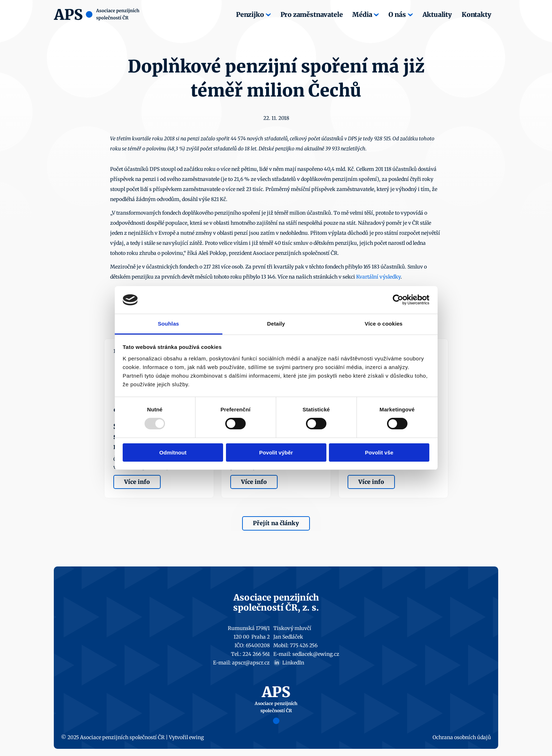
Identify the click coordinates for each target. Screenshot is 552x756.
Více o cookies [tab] (384, 324)
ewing (196, 737)
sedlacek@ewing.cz (316, 654)
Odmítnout (173, 452)
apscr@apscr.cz (251, 663)
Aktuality (437, 15)
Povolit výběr (276, 452)
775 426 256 (304, 645)
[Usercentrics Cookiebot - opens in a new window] (398, 300)
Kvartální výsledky (378, 277)
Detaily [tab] (276, 324)
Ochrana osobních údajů (462, 737)
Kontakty (476, 15)
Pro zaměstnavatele (312, 15)
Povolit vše (379, 452)
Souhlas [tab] (168, 324)
